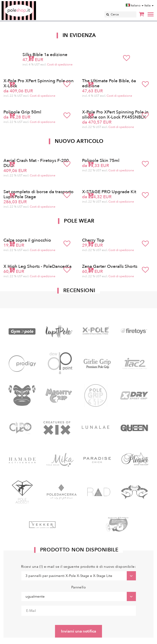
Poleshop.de (30, 3)
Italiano (135, 6)
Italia (149, 6)
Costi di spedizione (60, 65)
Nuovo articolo (79, 141)
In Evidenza (79, 35)
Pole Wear (79, 221)
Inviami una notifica (78, 631)
